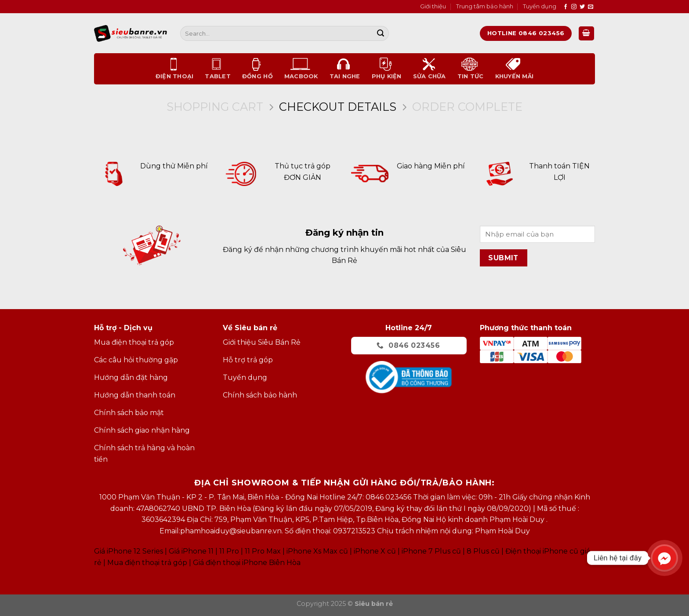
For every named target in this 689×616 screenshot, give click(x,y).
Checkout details (338, 107)
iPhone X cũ (375, 551)
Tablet (218, 69)
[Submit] (381, 33)
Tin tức (471, 69)
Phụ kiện (387, 69)
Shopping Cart (215, 107)
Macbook (301, 69)
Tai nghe (345, 69)
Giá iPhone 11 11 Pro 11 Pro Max (225, 551)
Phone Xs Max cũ (318, 551)
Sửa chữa (430, 69)
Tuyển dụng (540, 6)
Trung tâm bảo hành (485, 6)
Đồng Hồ (257, 69)
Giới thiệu (433, 6)
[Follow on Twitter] (582, 7)
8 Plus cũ (483, 551)
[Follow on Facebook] (566, 7)
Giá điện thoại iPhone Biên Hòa (247, 563)
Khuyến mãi (515, 69)
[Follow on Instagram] (574, 7)
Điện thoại (175, 69)
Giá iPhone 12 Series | (131, 551)
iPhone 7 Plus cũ (431, 551)
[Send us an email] (591, 7)
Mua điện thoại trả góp (147, 563)
